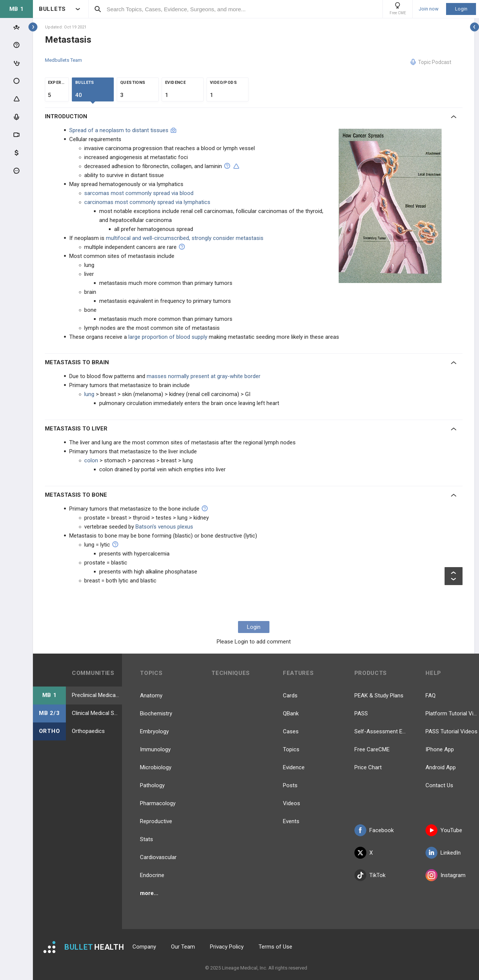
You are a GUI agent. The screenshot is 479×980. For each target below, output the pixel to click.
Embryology (154, 731)
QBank (291, 713)
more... (149, 893)
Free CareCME (372, 749)
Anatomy (151, 696)
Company (144, 947)
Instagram (446, 875)
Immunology (155, 749)
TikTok (370, 875)
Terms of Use (275, 947)
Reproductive (156, 821)
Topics (291, 749)
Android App (441, 767)
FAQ (431, 696)
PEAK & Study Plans (379, 696)
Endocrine (152, 875)
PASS (361, 713)
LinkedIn (443, 853)
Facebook (374, 830)
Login (461, 9)
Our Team (183, 947)
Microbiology (156, 767)
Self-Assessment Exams (381, 731)
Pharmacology (158, 803)
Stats (147, 839)
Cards (290, 696)
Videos (292, 803)
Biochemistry (156, 713)
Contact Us (439, 785)
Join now (429, 9)
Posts (290, 785)
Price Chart (368, 767)
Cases (291, 731)
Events (291, 821)
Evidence (294, 767)
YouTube (444, 830)
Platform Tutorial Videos (452, 713)
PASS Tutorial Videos (451, 731)
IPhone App (440, 749)
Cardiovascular (158, 857)
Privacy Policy (227, 947)
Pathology (152, 785)
